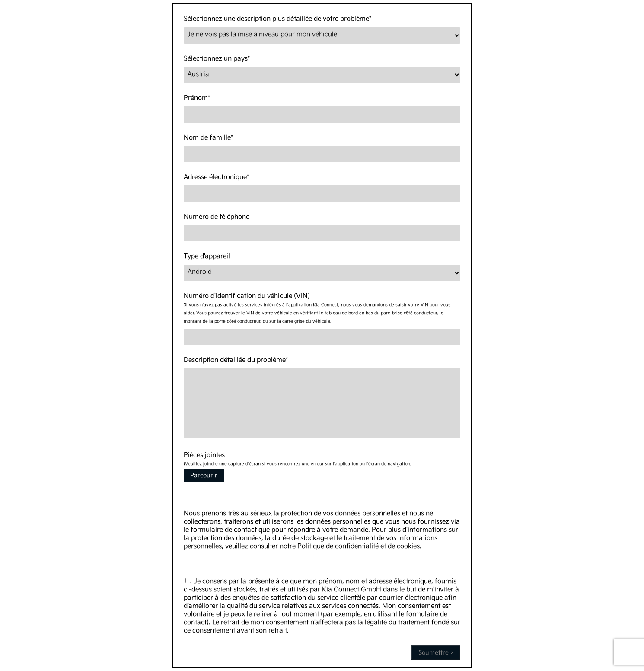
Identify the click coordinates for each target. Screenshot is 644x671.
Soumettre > (436, 653)
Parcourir (204, 475)
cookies (408, 546)
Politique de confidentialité (338, 546)
